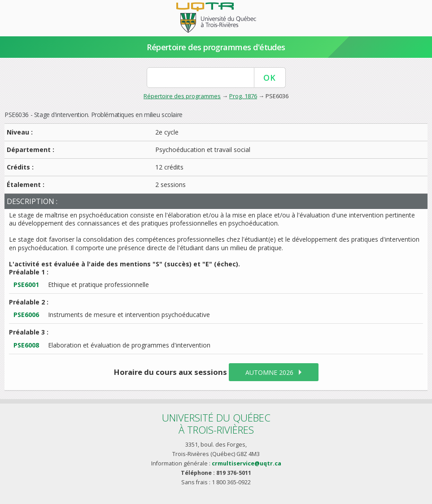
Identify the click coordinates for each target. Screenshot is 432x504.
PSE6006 (26, 315)
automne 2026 (269, 372)
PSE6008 (26, 345)
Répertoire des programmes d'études (216, 47)
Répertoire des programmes (182, 96)
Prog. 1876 (243, 96)
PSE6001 (26, 285)
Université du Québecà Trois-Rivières (216, 424)
